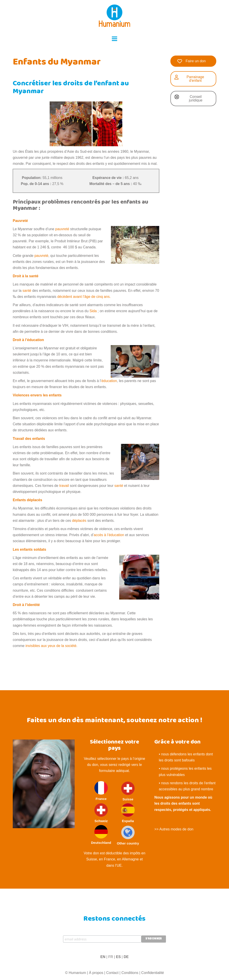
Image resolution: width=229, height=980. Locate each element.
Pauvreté (20, 221)
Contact (112, 973)
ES (118, 957)
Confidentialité (153, 973)
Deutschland (101, 835)
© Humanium (76, 973)
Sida (93, 311)
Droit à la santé (26, 276)
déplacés (79, 521)
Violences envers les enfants (37, 395)
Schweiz (101, 813)
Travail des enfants (29, 439)
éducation (109, 381)
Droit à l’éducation (28, 340)
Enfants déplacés (28, 500)
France (101, 791)
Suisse (128, 791)
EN (103, 957)
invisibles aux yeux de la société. (51, 646)
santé (27, 291)
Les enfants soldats (29, 549)
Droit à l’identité (26, 605)
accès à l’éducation (109, 535)
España (128, 813)
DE (126, 957)
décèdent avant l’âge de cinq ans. (84, 297)
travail (64, 486)
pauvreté (62, 229)
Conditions (130, 973)
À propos (96, 973)
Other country (128, 835)
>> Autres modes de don (174, 829)
